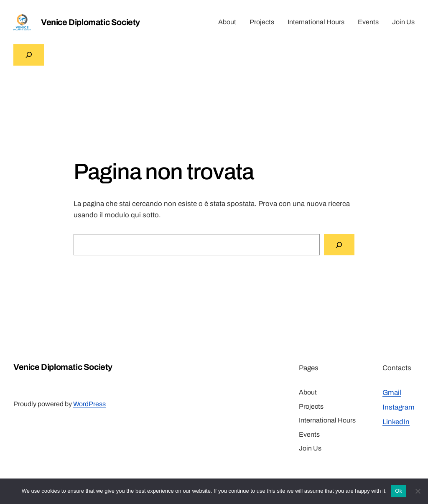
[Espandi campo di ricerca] (29, 55)
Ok (399, 491)
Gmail (392, 393)
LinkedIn (396, 422)
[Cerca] (339, 245)
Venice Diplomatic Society (90, 22)
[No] (418, 491)
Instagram (399, 407)
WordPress (89, 404)
